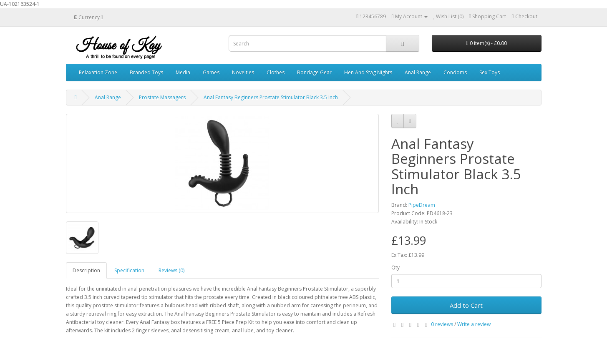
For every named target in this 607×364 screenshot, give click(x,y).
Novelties (243, 72)
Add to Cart (466, 305)
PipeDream (422, 205)
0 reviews (442, 324)
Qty (395, 267)
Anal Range (418, 72)
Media (183, 72)
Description (86, 270)
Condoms (455, 72)
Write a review (474, 324)
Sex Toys (490, 72)
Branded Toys (146, 72)
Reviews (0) (171, 270)
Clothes (276, 72)
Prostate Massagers (162, 97)
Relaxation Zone (98, 72)
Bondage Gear (314, 72)
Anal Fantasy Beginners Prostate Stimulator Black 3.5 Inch (271, 97)
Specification (129, 270)
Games (211, 72)
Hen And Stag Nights (368, 72)
